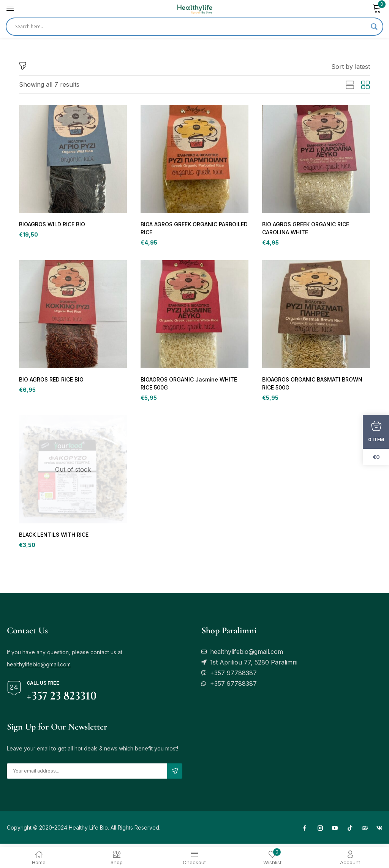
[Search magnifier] (374, 27)
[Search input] (191, 27)
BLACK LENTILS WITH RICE (53, 537)
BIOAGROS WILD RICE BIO (51, 225)
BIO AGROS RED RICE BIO (51, 381)
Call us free (43, 686)
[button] (351, 67)
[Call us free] (14, 692)
